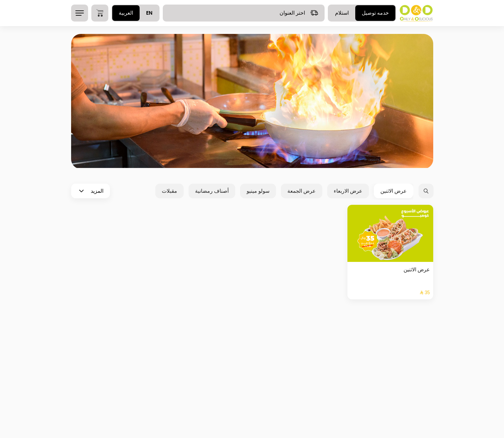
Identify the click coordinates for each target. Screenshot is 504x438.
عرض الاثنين (394, 191)
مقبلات (169, 191)
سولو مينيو (258, 191)
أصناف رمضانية (212, 191)
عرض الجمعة (302, 191)
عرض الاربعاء (348, 191)
